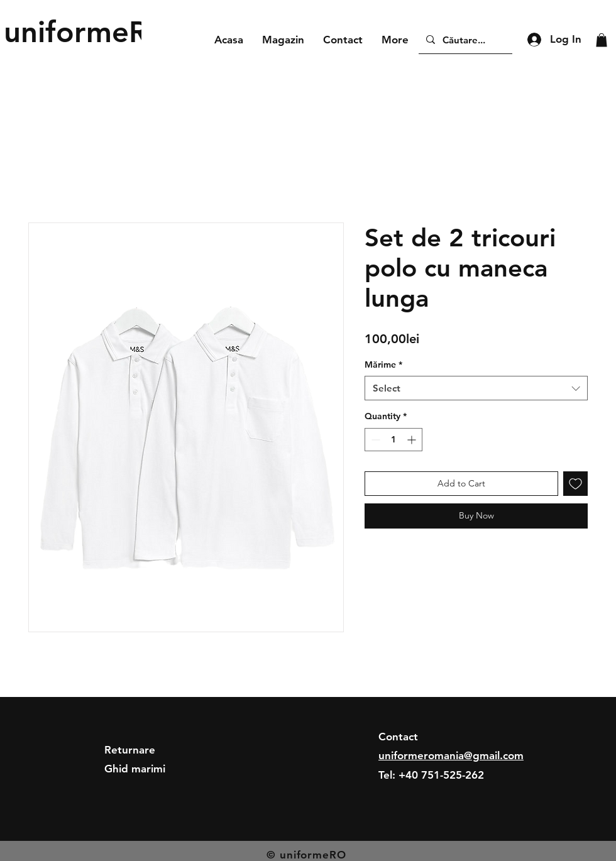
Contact (398, 737)
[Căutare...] (464, 40)
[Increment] (413, 440)
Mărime (383, 365)
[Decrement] (374, 440)
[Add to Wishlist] (575, 484)
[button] (602, 40)
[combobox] (476, 388)
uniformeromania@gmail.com (451, 755)
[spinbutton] (393, 440)
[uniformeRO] (88, 32)
